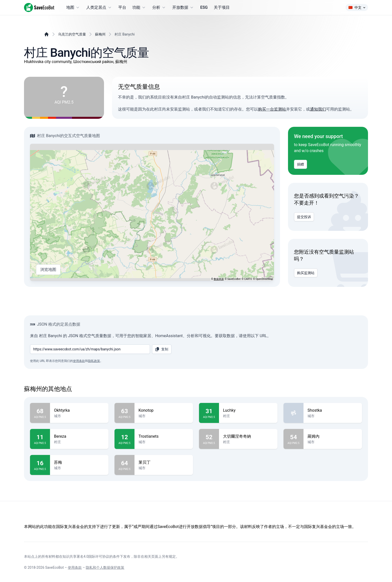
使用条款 (79, 361)
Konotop (164, 410)
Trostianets (164, 436)
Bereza (79, 436)
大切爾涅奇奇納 (248, 436)
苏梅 (79, 462)
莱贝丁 (164, 462)
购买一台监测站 (272, 109)
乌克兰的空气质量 (72, 34)
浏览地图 (48, 270)
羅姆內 (333, 436)
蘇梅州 (100, 34)
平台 (122, 7)
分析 (159, 8)
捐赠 (300, 164)
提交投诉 (304, 217)
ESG (204, 7)
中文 (357, 8)
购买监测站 (306, 273)
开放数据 (183, 8)
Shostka (333, 410)
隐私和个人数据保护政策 (105, 567)
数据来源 (219, 279)
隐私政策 (94, 361)
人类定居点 (99, 8)
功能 (139, 8)
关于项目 (222, 7)
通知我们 (318, 109)
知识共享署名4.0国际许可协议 (86, 556)
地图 (73, 8)
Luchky (248, 410)
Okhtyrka (79, 410)
